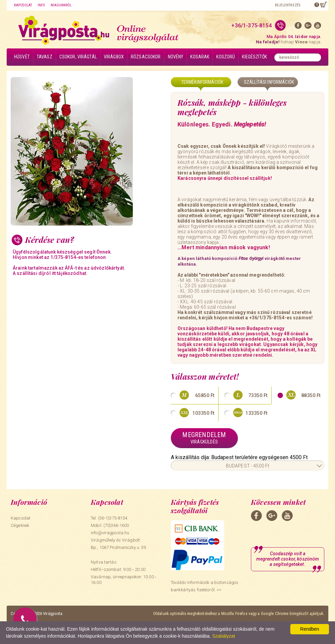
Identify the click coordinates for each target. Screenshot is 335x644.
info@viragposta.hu (110, 533)
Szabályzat (224, 636)
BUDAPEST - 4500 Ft (248, 466)
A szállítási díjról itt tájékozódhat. (50, 273)
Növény (176, 57)
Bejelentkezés (288, 5)
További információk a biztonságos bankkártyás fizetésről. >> (205, 586)
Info (41, 5)
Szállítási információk (269, 82)
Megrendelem (204, 438)
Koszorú (226, 57)
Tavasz (45, 57)
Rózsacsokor (146, 57)
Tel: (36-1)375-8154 (109, 518)
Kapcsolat (23, 5)
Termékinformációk (202, 82)
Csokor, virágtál (78, 57)
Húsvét (22, 57)
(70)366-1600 (116, 525)
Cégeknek (20, 525)
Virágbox (114, 57)
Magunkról (61, 5)
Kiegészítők (254, 57)
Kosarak (200, 57)
